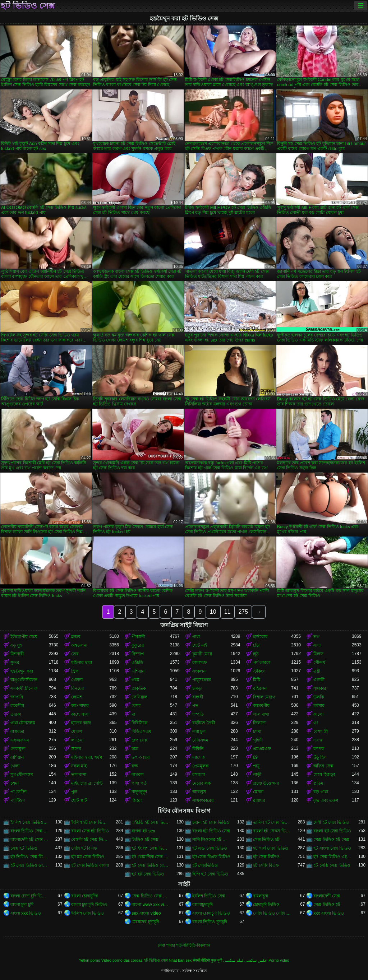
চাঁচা (256, 645)
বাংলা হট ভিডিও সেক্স (211, 831)
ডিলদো (259, 723)
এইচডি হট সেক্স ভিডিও (151, 822)
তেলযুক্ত (18, 749)
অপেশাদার (80, 706)
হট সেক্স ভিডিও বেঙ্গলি (151, 865)
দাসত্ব (318, 740)
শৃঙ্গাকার (320, 688)
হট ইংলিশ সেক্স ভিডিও (151, 848)
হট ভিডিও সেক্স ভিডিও (30, 857)
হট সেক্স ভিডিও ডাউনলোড (30, 865)
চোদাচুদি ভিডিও (266, 905)
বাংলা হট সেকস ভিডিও (272, 831)
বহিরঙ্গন (260, 688)
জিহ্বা (137, 800)
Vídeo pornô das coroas (122, 960)
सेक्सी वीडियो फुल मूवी (207, 960)
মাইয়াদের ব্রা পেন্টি (87, 783)
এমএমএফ (262, 749)
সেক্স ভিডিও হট (266, 840)
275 (243, 612)
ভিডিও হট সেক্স (145, 840)
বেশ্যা (136, 706)
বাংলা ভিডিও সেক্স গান (30, 831)
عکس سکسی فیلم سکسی (245, 960)
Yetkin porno (89, 960)
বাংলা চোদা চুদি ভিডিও (30, 896)
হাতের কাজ (81, 723)
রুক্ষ (135, 766)
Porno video (279, 960)
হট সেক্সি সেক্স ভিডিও (332, 865)
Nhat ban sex (180, 960)
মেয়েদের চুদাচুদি (145, 922)
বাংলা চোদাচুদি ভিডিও (211, 913)
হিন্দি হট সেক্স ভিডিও (210, 874)
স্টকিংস (259, 671)
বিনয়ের (78, 688)
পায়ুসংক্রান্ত (202, 680)
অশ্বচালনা (79, 645)
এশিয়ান (138, 671)
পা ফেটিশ (19, 792)
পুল (74, 792)
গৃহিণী (258, 740)
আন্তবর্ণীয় (261, 706)
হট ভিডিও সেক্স (28, 6)
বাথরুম (138, 775)
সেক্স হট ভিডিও (24, 848)
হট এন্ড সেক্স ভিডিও (210, 848)
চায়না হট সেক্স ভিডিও (211, 822)
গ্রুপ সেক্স (139, 740)
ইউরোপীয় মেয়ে (24, 637)
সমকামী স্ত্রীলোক (24, 688)
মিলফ (318, 654)
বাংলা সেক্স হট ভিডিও (90, 831)
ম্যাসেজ (199, 757)
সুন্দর (15, 663)
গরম (135, 680)
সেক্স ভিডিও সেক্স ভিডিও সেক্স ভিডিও (151, 896)
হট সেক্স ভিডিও (266, 857)
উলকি (319, 697)
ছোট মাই (200, 645)
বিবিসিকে (139, 723)
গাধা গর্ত (139, 783)
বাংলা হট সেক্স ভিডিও (332, 831)
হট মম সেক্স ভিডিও (88, 857)
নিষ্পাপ (138, 654)
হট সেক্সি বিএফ (266, 865)
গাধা (196, 637)
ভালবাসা (79, 775)
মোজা (258, 792)
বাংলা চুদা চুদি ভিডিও (89, 905)
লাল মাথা (261, 714)
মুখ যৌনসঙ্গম (22, 775)
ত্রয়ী (317, 671)
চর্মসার (319, 706)
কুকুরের (138, 645)
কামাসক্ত (200, 663)
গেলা (15, 766)
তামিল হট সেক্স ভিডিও (272, 822)
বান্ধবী (198, 697)
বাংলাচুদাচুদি (203, 905)
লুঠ (256, 654)
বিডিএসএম (141, 731)
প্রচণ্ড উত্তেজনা (266, 783)
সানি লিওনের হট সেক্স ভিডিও (211, 840)
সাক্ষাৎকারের (203, 800)
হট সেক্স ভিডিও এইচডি (333, 857)
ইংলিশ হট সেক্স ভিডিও (90, 822)
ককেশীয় (17, 706)
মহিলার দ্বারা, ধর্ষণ (87, 757)
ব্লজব (76, 637)
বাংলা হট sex (143, 831)
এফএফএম (20, 740)
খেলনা (77, 680)
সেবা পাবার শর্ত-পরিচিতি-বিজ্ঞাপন (184, 945)
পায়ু (256, 766)
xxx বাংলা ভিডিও (329, 913)
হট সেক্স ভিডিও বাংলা (90, 865)
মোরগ (77, 731)
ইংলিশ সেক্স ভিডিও (88, 913)
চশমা (257, 731)
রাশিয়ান (17, 757)
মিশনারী (17, 654)
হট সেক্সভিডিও (205, 865)
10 (213, 612)
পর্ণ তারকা (262, 663)
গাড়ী (257, 775)
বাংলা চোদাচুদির (85, 896)
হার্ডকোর (260, 637)
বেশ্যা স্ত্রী (320, 731)
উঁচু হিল (320, 757)
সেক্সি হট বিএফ (84, 848)
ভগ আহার (141, 757)
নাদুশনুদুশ (139, 792)
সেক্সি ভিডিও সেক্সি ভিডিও (272, 913)
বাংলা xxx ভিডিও (26, 913)
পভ (195, 706)
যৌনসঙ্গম (200, 740)
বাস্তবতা (17, 731)
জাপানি (17, 697)
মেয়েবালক (201, 783)
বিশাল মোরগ (264, 697)
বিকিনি (198, 749)
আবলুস (199, 792)
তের (75, 654)
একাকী (319, 680)
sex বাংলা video (146, 913)
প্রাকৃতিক (139, 688)
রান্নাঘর (259, 800)
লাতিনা (77, 740)
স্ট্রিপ (75, 671)
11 (227, 612)
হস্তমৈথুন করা (22, 671)
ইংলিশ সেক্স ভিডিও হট (30, 822)
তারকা (16, 714)
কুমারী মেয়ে (202, 654)
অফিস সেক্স (323, 766)
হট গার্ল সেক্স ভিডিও (271, 848)
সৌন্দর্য (319, 663)
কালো (318, 714)
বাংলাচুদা (261, 896)
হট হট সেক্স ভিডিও (148, 874)
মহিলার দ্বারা (82, 663)
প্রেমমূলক (200, 766)
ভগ (316, 637)
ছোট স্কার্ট (79, 800)
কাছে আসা (80, 714)
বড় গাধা (321, 792)
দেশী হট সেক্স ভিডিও (331, 822)
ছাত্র (135, 749)
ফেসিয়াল (139, 697)
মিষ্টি (257, 680)
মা (133, 714)
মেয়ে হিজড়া (324, 775)
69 (255, 757)
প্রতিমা (319, 783)
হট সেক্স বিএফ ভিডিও (211, 857)
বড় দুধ (16, 645)
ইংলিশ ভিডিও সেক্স (209, 896)
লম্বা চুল (199, 731)
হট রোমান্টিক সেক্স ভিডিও (151, 857)
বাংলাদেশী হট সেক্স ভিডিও (30, 840)
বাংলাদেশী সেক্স (326, 896)
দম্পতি (198, 714)
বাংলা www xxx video (151, 905)
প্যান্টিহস (18, 800)
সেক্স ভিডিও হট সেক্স (331, 840)
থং (316, 723)
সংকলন (199, 671)
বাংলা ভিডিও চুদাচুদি (210, 922)
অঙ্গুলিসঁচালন (24, 680)
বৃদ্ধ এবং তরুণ (326, 800)
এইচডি (137, 663)
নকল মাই (79, 766)
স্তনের (76, 749)
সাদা (317, 645)
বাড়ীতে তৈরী (204, 723)
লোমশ (77, 697)
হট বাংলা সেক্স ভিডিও (332, 848)
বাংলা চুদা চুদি (22, 905)
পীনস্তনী (138, 637)
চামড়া (197, 688)
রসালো (199, 775)
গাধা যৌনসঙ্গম (23, 723)
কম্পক (319, 749)
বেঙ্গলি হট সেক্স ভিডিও (90, 840)
